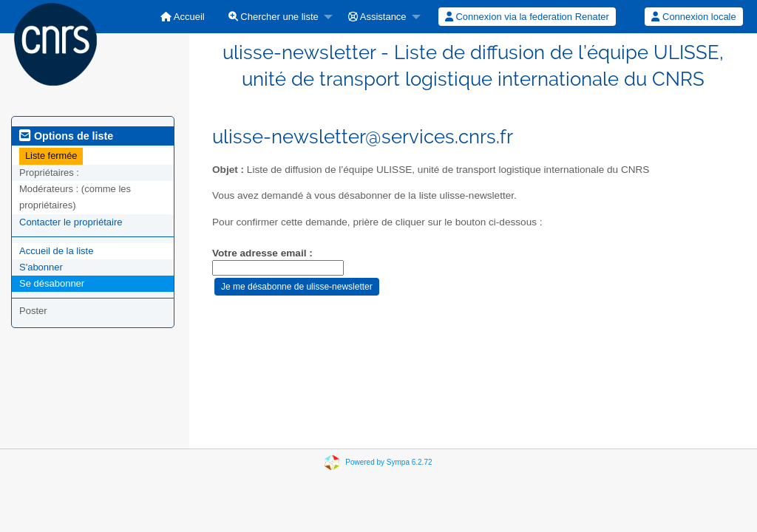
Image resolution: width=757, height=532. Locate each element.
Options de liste (66, 136)
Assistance (377, 17)
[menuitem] (183, 17)
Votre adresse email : (262, 253)
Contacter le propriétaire (71, 222)
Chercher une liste (274, 17)
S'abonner (41, 267)
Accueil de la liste (56, 251)
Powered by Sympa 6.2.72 (388, 462)
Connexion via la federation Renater (527, 17)
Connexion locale (693, 17)
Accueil (183, 17)
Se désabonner (52, 283)
